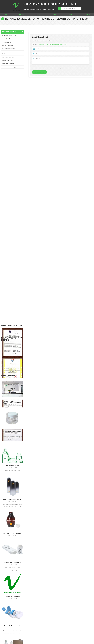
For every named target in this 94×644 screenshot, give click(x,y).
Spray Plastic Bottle (7, 39)
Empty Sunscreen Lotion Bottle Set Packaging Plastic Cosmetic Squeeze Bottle (13, 423)
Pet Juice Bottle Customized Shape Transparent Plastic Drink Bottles (13, 394)
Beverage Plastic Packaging (9, 67)
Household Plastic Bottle (8, 57)
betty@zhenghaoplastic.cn (8, 614)
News (55, 15)
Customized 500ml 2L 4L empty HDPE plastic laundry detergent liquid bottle (16, 209)
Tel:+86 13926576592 (48, 9)
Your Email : (57, 606)
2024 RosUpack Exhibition (13, 326)
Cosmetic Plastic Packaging (9, 36)
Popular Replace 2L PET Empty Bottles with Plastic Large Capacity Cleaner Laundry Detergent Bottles (16, 217)
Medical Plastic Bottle (8, 60)
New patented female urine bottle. (13, 486)
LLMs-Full (88, 640)
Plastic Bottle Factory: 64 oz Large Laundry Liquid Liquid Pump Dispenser (13, 520)
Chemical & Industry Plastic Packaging (9, 53)
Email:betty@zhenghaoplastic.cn (32, 9)
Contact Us (87, 15)
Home (5, 15)
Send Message (40, 72)
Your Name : (57, 603)
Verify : (56, 626)
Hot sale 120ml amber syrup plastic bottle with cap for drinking (52, 44)
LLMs (77, 640)
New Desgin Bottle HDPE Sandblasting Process (13, 554)
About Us (39, 15)
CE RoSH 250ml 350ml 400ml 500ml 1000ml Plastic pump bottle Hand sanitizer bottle (16, 201)
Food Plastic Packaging (56, 24)
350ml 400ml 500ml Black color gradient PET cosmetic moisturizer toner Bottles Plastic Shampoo (13, 360)
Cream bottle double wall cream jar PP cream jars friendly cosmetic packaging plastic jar (13, 292)
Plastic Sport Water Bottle (9, 49)
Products (22, 15)
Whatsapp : (57, 609)
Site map (46, 640)
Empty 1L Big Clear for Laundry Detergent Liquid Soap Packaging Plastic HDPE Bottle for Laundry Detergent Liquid (16, 225)
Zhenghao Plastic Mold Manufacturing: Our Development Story (13, 263)
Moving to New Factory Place (13, 457)
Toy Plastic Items (7, 42)
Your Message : (58, 613)
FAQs (70, 15)
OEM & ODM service (8, 45)
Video (68, 640)
